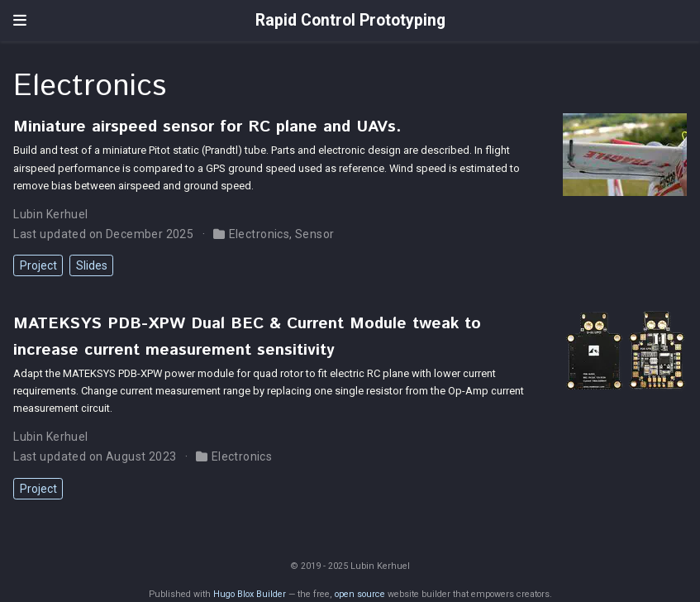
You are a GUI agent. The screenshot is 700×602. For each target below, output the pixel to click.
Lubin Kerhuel (50, 214)
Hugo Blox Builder (250, 594)
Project (38, 265)
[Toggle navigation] (20, 21)
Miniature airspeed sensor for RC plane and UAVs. (207, 127)
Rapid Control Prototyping (350, 20)
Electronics (260, 234)
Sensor (315, 234)
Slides (92, 265)
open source (360, 594)
